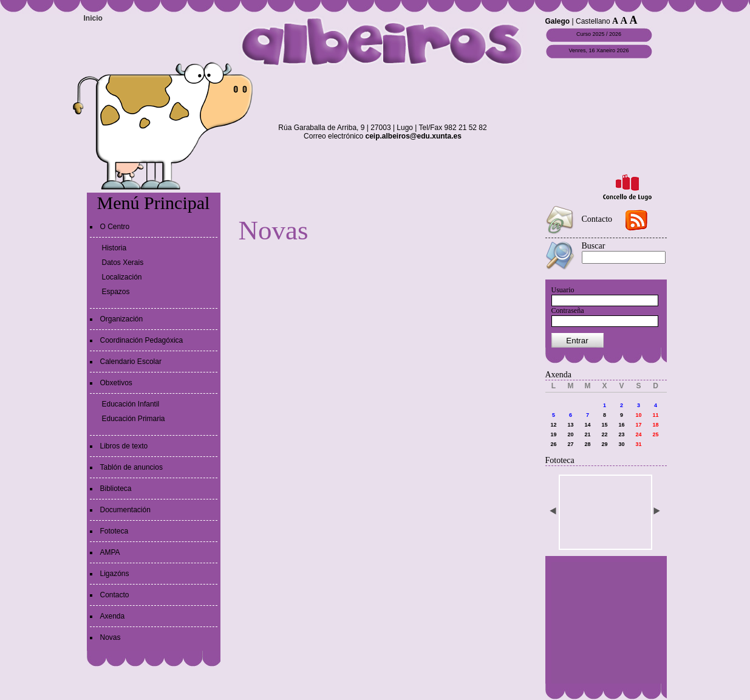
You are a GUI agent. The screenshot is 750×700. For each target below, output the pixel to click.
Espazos (116, 292)
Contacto (115, 595)
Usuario (563, 290)
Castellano (593, 21)
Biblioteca (116, 489)
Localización (122, 277)
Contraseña (568, 311)
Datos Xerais (123, 262)
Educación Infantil (131, 404)
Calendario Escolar (131, 362)
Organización (122, 319)
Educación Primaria (134, 419)
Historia (114, 248)
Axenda (113, 616)
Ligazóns (115, 574)
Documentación (125, 510)
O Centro (115, 227)
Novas (111, 637)
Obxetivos (116, 383)
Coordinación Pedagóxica (142, 340)
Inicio (93, 18)
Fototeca (114, 531)
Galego (558, 21)
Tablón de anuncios (131, 467)
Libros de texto (124, 446)
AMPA (110, 552)
